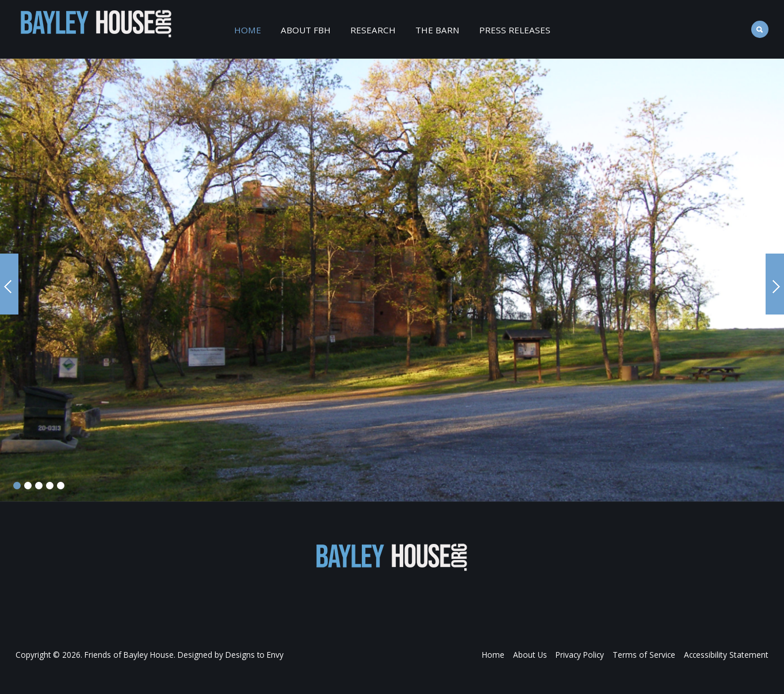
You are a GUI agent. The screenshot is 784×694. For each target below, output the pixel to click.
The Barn (437, 30)
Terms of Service (646, 655)
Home (248, 30)
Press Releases (515, 30)
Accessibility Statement (727, 655)
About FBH (306, 30)
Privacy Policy (582, 655)
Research (373, 30)
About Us (533, 655)
